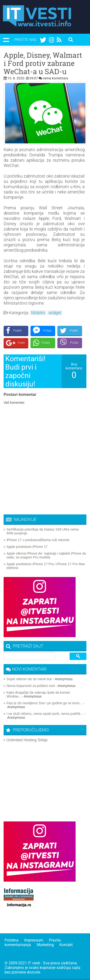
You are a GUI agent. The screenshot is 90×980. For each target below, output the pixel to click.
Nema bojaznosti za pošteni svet (31, 686)
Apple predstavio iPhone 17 (27, 547)
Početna (12, 940)
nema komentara (55, 78)
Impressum (34, 940)
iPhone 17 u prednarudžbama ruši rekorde (38, 540)
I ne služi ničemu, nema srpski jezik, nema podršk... (45, 714)
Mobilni (38, 313)
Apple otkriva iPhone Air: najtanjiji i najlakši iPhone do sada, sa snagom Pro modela (46, 555)
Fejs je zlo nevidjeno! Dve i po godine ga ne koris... (44, 703)
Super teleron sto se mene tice (29, 679)
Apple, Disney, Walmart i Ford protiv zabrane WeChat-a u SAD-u (43, 63)
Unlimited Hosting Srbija (27, 740)
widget (55, 313)
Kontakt (66, 945)
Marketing (45, 945)
